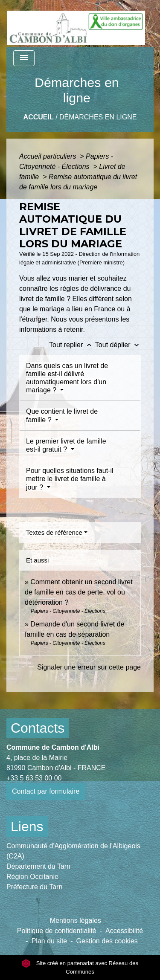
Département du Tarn (38, 866)
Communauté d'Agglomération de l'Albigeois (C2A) (73, 851)
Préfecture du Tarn (34, 887)
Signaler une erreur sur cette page (89, 667)
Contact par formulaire (46, 791)
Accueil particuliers (49, 156)
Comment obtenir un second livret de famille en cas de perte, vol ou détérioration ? (79, 592)
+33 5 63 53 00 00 (34, 778)
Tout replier (72, 345)
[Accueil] (76, 23)
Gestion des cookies (107, 941)
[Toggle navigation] (24, 58)
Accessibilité (124, 931)
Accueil (39, 117)
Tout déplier (118, 345)
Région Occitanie (32, 877)
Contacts (38, 728)
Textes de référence (54, 532)
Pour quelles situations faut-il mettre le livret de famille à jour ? (70, 479)
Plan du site (49, 941)
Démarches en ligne (98, 117)
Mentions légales (76, 921)
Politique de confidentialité (57, 931)
